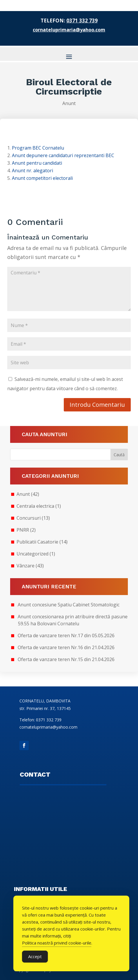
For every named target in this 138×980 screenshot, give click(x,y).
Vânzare (26, 566)
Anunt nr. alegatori (32, 171)
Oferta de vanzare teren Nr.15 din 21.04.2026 (66, 659)
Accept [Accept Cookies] (35, 956)
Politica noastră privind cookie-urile (57, 943)
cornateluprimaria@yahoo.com (69, 30)
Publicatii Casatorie (37, 542)
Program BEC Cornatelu (38, 148)
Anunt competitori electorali (42, 178)
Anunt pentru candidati (37, 163)
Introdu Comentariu (97, 405)
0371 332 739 (82, 21)
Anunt (69, 103)
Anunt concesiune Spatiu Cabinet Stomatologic (69, 605)
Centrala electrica (35, 506)
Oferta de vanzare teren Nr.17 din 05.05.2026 (66, 635)
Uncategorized (32, 554)
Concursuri (29, 518)
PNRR (23, 530)
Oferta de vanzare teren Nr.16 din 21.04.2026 (66, 647)
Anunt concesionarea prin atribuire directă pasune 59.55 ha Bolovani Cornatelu (73, 620)
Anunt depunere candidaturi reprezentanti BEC (63, 155)
